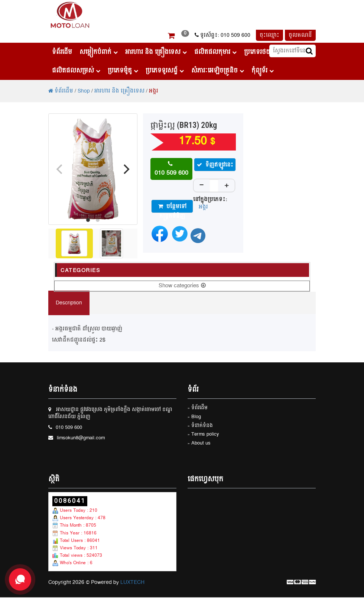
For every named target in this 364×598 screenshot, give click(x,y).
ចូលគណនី (300, 35)
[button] (171, 37)
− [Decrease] (202, 185)
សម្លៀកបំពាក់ (99, 52)
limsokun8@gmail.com (81, 438)
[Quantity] (214, 187)
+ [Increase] (227, 185)
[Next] (126, 169)
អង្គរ (154, 91)
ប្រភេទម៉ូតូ (123, 71)
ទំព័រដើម (62, 52)
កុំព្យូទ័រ (263, 71)
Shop (84, 91)
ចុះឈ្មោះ (269, 35)
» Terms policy (203, 435)
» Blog (194, 417)
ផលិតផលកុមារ (215, 52)
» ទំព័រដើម (198, 408)
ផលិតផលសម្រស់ (76, 71)
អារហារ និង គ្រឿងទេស (156, 52)
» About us (199, 444)
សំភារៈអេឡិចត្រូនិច (218, 71)
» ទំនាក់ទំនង (200, 426)
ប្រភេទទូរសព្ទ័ (165, 71)
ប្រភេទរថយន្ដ (263, 52)
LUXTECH (132, 582)
